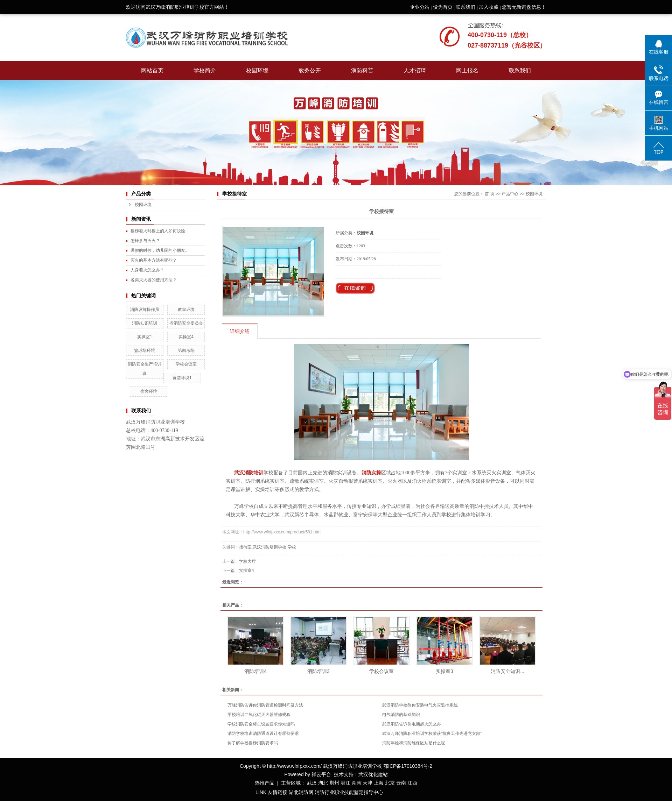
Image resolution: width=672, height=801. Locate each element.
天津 (367, 783)
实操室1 (145, 337)
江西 (412, 783)
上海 (379, 783)
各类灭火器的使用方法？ (154, 280)
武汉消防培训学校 (269, 547)
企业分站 (420, 7)
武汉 (312, 783)
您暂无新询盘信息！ (524, 7)
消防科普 (362, 70)
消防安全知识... (507, 671)
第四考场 (186, 350)
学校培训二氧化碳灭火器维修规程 (259, 715)
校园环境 (257, 70)
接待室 (245, 547)
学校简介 (205, 70)
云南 (401, 783)
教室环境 (186, 310)
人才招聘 (415, 70)
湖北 (323, 783)
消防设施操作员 (145, 310)
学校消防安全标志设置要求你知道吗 (261, 724)
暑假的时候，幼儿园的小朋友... (160, 250)
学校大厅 (247, 561)
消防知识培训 (145, 323)
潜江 (345, 783)
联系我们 (465, 7)
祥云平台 (321, 774)
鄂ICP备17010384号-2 (408, 766)
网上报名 (467, 70)
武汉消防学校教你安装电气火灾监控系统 (420, 705)
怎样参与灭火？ (145, 241)
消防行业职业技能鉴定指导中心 (349, 792)
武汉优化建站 (373, 774)
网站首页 (152, 70)
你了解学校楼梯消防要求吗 (253, 743)
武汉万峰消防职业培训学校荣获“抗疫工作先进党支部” (432, 733)
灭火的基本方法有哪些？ (154, 260)
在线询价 (355, 288)
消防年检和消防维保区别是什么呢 (414, 743)
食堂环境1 (182, 378)
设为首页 (443, 7)
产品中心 (510, 194)
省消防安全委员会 (186, 323)
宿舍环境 (149, 391)
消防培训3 (318, 671)
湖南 (357, 783)
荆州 (334, 783)
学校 (292, 547)
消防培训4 (255, 671)
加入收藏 (489, 7)
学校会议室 (186, 364)
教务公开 (310, 70)
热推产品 (265, 783)
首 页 (489, 194)
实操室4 (186, 337)
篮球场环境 (145, 350)
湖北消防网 (301, 792)
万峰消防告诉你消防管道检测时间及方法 (265, 705)
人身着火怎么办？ (147, 270)
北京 (390, 783)
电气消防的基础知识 (401, 715)
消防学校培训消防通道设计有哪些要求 (263, 733)
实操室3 (444, 671)
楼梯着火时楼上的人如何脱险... (160, 231)
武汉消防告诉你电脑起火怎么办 (412, 724)
